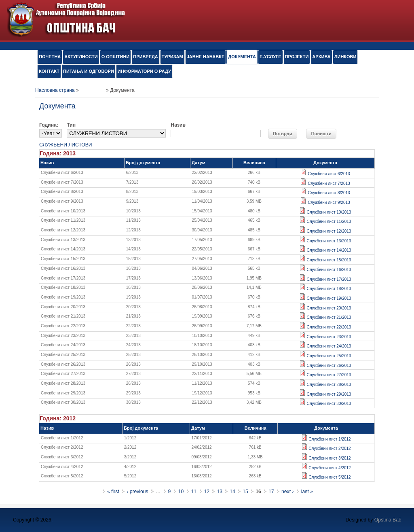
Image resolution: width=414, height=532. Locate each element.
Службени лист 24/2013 (329, 346)
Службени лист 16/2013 (329, 270)
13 (220, 492)
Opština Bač (388, 520)
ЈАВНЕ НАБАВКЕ (206, 57)
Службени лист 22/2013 (329, 327)
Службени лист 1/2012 (330, 439)
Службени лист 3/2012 (330, 458)
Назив (178, 125)
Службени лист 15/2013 (329, 260)
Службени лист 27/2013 (329, 375)
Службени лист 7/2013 (329, 183)
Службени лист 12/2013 (329, 231)
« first (113, 492)
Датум (199, 163)
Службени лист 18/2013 (329, 289)
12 (207, 492)
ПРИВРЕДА (146, 57)
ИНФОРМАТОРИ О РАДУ (144, 71)
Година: (49, 125)
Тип (71, 125)
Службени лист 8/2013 (329, 193)
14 (232, 492)
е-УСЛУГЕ (270, 57)
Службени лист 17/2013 (329, 279)
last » (307, 492)
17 (271, 492)
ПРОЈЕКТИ (297, 57)
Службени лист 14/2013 (329, 250)
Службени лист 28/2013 (329, 385)
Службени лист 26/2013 (329, 366)
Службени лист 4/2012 (330, 468)
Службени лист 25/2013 (329, 356)
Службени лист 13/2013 (329, 241)
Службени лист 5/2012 (330, 477)
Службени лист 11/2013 (329, 221)
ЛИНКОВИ (345, 57)
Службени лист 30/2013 (329, 404)
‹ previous (137, 492)
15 (245, 492)
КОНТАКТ (49, 71)
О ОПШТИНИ (116, 57)
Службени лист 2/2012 (330, 448)
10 (181, 492)
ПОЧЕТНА (50, 57)
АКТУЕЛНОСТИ (81, 57)
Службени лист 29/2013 (329, 394)
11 (194, 492)
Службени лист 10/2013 (329, 212)
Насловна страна (55, 90)
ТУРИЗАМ (172, 57)
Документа (242, 57)
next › (287, 492)
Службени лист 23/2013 (329, 337)
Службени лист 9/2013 (329, 202)
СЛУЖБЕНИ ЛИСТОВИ (66, 145)
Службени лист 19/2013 (329, 298)
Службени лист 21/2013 (329, 317)
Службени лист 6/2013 (329, 174)
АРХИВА (321, 57)
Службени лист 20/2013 (329, 308)
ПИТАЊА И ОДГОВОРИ (89, 71)
